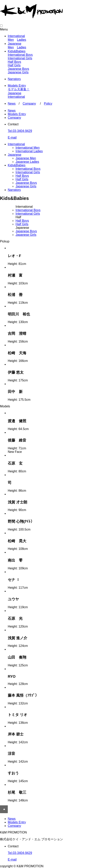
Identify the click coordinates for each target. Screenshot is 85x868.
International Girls (20, 58)
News (12, 104)
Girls (28, 214)
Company (29, 104)
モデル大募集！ (19, 89)
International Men (28, 148)
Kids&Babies (17, 51)
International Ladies (29, 151)
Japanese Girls (18, 72)
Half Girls (14, 65)
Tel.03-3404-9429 (20, 131)
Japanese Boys (18, 69)
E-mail (12, 138)
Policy (48, 104)
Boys (28, 210)
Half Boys (14, 62)
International (16, 36)
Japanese (14, 44)
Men (11, 40)
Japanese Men (26, 158)
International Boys (20, 55)
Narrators (14, 79)
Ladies (21, 40)
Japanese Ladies (27, 162)
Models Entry (17, 86)
